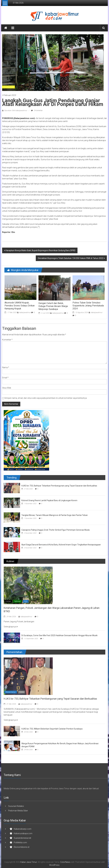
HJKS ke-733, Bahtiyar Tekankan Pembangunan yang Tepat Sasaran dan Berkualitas (59, 486)
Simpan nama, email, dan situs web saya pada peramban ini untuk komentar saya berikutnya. (46, 398)
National (17, 601)
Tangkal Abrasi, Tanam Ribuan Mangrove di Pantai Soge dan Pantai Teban (55, 515)
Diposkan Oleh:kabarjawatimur (16, 110)
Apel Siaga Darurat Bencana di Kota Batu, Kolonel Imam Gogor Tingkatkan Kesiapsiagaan (61, 545)
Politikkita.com (20, 843)
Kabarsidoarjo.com (23, 829)
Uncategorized (9, 87)
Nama (6, 367)
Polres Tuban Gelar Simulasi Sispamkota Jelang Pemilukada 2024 (88, 306)
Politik (22, 692)
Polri (26, 601)
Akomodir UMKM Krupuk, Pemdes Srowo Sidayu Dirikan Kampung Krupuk (20, 306)
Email (5, 378)
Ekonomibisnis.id (22, 847)
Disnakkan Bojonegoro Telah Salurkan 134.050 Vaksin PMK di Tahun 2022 (71, 258)
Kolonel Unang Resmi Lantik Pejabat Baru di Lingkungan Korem (49, 500)
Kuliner (8, 601)
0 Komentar (37, 110)
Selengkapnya (11, 627)
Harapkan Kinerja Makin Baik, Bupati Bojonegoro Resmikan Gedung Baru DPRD (41, 250)
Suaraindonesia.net (22, 838)
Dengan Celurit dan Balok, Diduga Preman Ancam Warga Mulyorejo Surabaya (53, 306)
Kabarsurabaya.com (23, 833)
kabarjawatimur (25, 312)
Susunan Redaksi (16, 806)
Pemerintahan (11, 692)
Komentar (7, 340)
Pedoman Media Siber (18, 811)
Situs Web (7, 388)
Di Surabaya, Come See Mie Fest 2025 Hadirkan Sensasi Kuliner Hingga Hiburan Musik (59, 635)
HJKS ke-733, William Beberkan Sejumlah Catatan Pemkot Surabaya (52, 729)
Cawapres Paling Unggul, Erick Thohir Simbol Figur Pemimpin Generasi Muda (55, 530)
